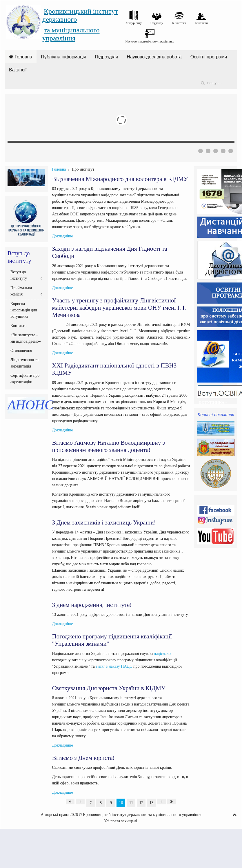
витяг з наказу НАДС (114, 666)
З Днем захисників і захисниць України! (104, 522)
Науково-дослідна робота (154, 57)
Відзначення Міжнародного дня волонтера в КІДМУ (120, 179)
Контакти (19, 326)
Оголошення (21, 351)
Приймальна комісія (21, 291)
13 (151, 803)
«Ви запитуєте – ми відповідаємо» (26, 338)
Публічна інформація (63, 57)
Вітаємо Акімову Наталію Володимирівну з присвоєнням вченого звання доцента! (109, 446)
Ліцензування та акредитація (24, 363)
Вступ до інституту (19, 275)
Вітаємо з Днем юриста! (83, 758)
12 (141, 803)
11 (131, 803)
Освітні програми (209, 57)
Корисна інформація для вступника (24, 310)
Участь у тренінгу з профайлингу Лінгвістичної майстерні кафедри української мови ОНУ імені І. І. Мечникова (119, 308)
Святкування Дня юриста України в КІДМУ (109, 688)
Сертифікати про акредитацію (25, 379)
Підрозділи (106, 57)
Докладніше (63, 236)
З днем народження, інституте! (92, 605)
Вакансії (18, 70)
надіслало (162, 654)
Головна (21, 57)
